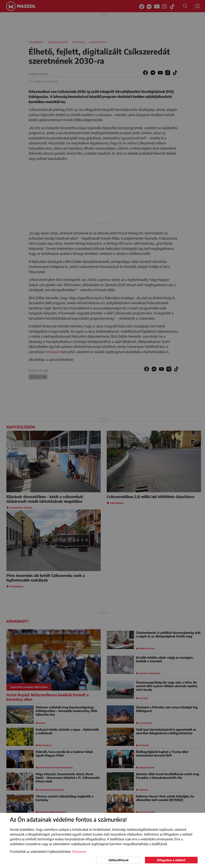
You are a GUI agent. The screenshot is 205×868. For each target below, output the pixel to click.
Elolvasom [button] (79, 852)
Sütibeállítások (119, 860)
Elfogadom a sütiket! (171, 860)
